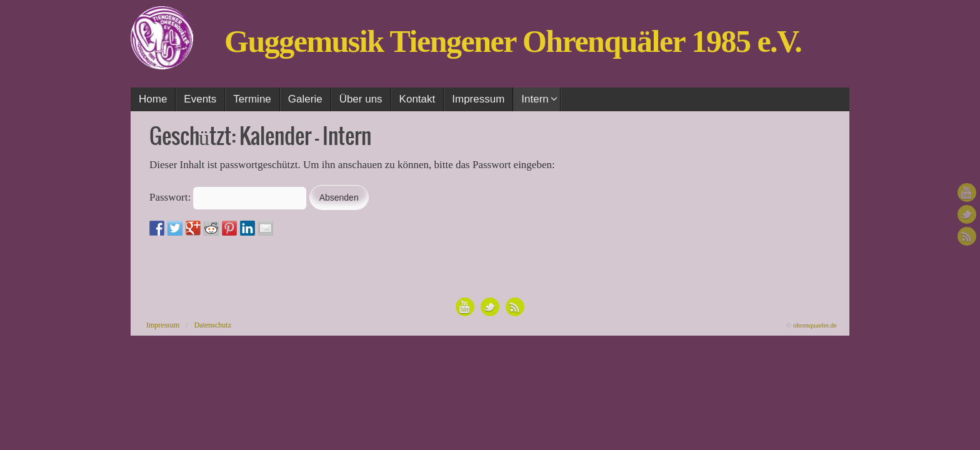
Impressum (163, 325)
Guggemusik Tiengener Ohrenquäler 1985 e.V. (513, 41)
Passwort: (228, 197)
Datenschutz (213, 325)
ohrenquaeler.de (815, 325)
